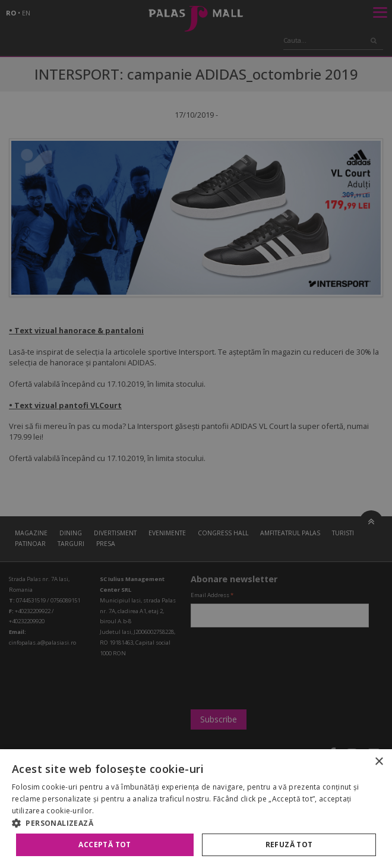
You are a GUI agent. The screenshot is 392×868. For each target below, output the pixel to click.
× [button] (379, 762)
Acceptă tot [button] (105, 845)
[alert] (196, 434)
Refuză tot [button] (289, 845)
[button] (196, 823)
